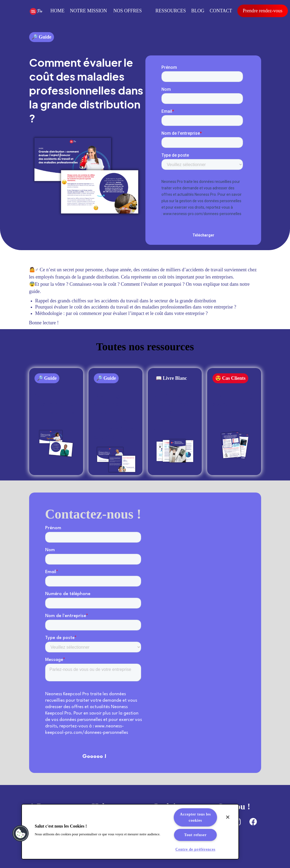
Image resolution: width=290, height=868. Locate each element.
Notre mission (89, 11)
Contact (221, 11)
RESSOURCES (171, 11)
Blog (198, 11)
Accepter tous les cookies (195, 817)
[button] (21, 833)
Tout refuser (195, 835)
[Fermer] (228, 817)
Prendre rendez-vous (262, 11)
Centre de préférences (195, 849)
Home (58, 11)
